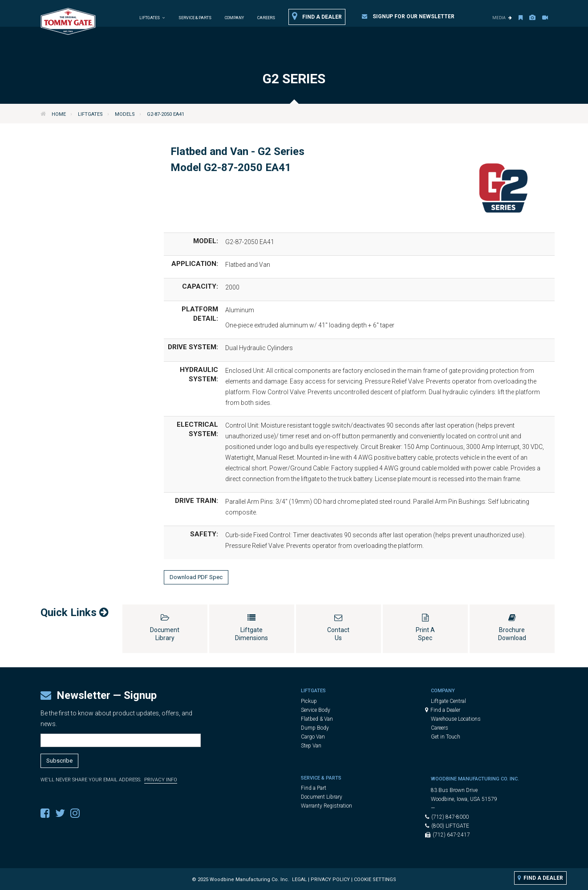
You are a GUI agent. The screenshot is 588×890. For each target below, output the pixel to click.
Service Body (316, 710)
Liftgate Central (448, 701)
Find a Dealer (317, 16)
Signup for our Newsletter (408, 16)
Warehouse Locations (456, 719)
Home (59, 114)
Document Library (322, 797)
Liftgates (90, 114)
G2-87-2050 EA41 (166, 114)
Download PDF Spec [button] (196, 577)
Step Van (311, 746)
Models (125, 114)
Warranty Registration (326, 806)
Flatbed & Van (317, 719)
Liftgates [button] (152, 18)
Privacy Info (161, 780)
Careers (266, 18)
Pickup (309, 701)
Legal (299, 880)
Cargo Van (313, 737)
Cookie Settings (375, 880)
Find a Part (314, 788)
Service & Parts (195, 18)
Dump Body (315, 728)
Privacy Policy (330, 880)
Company (234, 18)
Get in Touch (446, 737)
